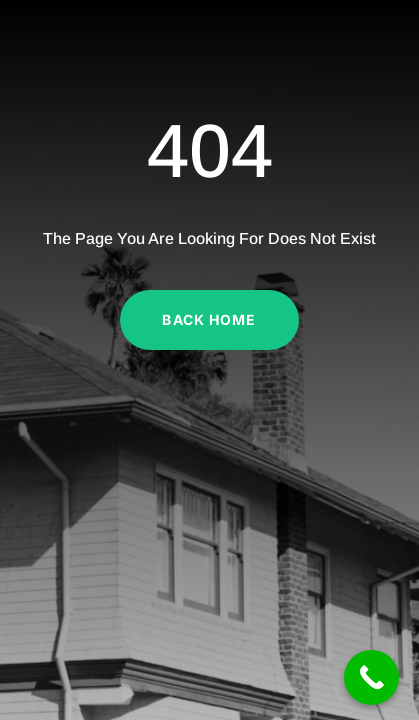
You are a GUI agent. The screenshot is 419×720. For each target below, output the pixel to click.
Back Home (209, 319)
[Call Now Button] (371, 677)
